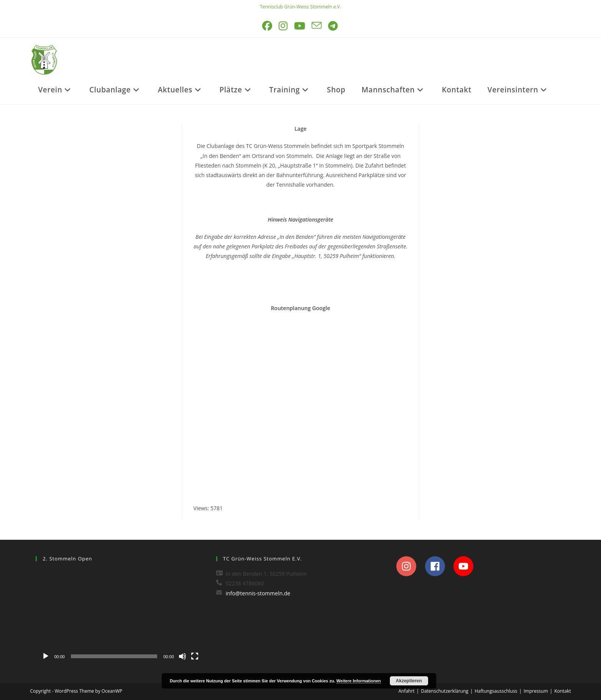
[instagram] (410, 566)
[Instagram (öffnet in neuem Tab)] (284, 26)
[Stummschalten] (182, 656)
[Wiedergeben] (46, 656)
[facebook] (439, 566)
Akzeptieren (409, 681)
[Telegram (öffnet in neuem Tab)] (333, 26)
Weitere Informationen (359, 681)
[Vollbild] (195, 656)
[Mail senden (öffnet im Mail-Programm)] (317, 26)
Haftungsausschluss (496, 691)
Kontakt (562, 691)
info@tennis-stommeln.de (258, 593)
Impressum (536, 691)
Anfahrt (406, 691)
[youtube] (466, 566)
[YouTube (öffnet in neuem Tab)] (300, 26)
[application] (120, 616)
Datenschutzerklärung (445, 691)
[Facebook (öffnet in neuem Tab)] (268, 26)
